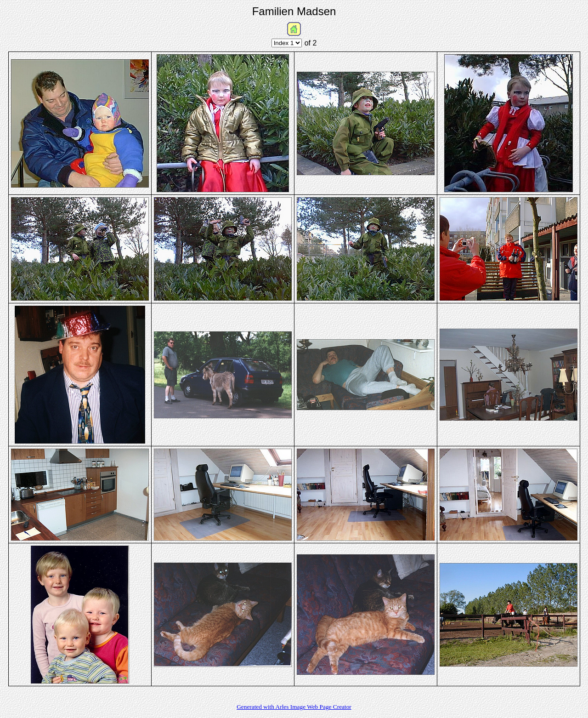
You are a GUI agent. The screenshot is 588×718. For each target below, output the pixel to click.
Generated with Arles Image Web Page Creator (294, 707)
